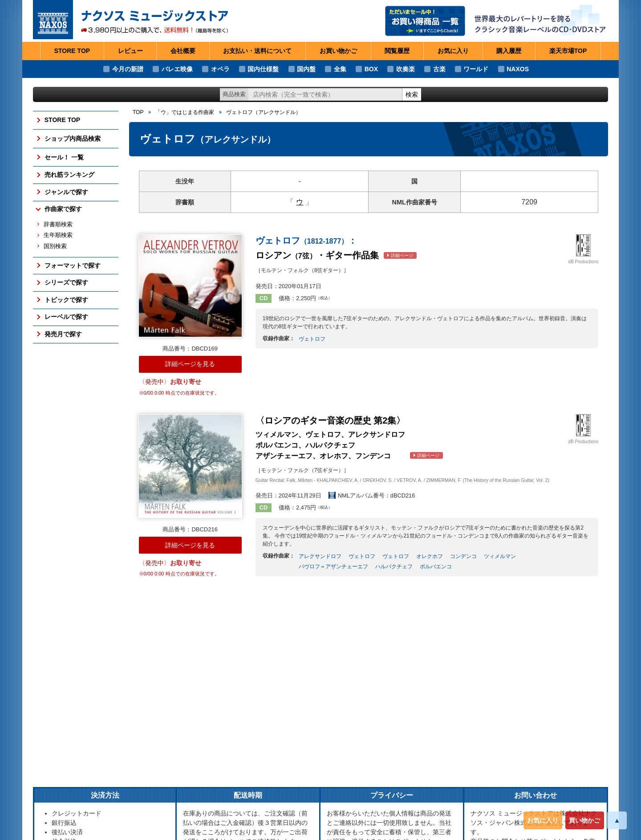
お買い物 (338, 51)
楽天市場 (568, 51)
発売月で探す (63, 334)
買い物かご (584, 820)
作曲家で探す (63, 209)
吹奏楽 (406, 69)
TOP (138, 112)
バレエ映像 (177, 69)
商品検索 (234, 94)
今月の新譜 (128, 69)
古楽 (439, 69)
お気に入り (543, 820)
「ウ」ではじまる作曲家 (185, 112)
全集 (340, 69)
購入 (509, 51)
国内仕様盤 (263, 69)
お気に (453, 51)
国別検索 (55, 246)
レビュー (130, 51)
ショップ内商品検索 (73, 139)
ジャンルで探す (66, 192)
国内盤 (306, 69)
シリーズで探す (66, 282)
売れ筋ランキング (69, 175)
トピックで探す (66, 300)
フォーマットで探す (73, 265)
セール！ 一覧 (64, 157)
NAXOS (518, 69)
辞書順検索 (58, 224)
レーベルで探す (66, 317)
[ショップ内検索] (325, 95)
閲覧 (397, 51)
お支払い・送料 (257, 51)
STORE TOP (72, 51)
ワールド (476, 69)
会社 (183, 51)
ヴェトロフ (264, 112)
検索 (412, 94)
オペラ (220, 69)
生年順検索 (58, 235)
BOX (371, 69)
